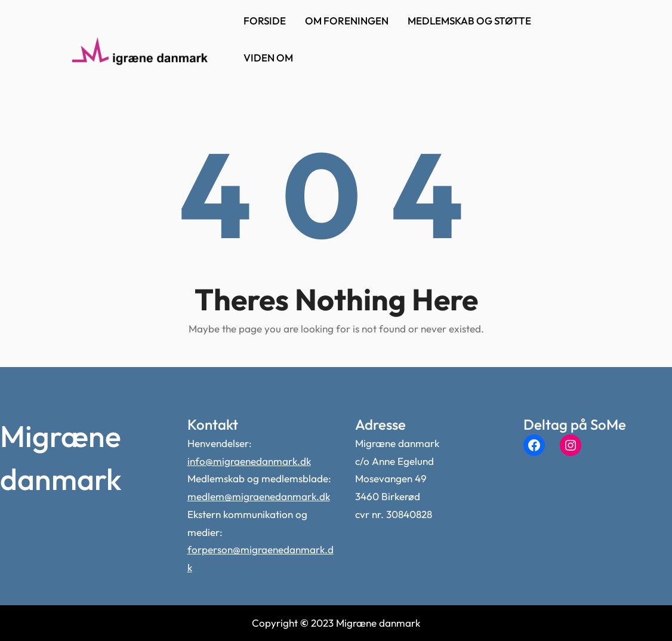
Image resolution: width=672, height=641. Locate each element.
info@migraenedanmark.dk (249, 461)
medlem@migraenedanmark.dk (259, 496)
